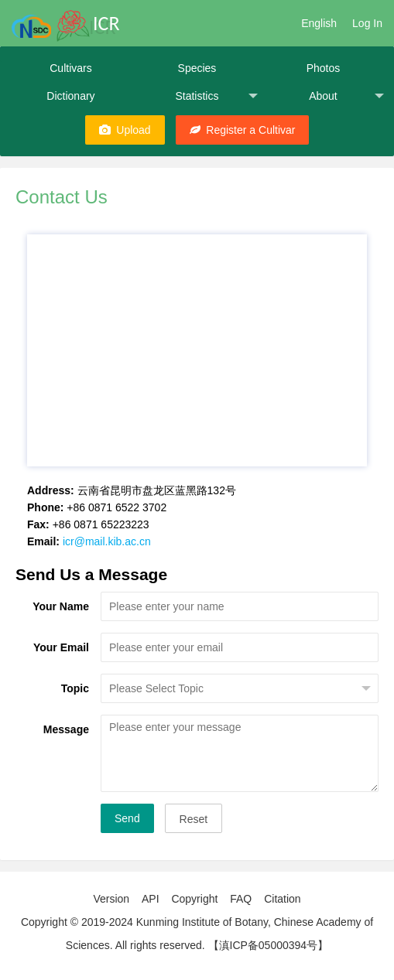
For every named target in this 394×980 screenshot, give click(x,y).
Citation (282, 899)
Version (111, 899)
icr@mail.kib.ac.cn (107, 541)
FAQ (241, 899)
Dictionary (70, 96)
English (319, 23)
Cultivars (70, 68)
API (151, 899)
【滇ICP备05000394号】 (269, 945)
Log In (367, 23)
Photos (324, 68)
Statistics (216, 96)
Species (197, 68)
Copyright (194, 899)
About (346, 96)
